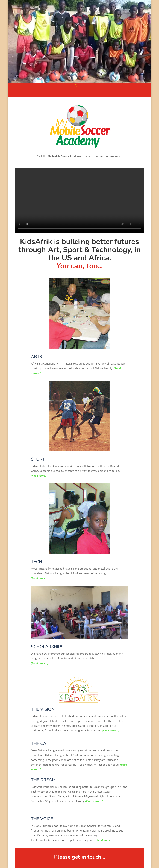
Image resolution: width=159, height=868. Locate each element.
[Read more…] (40, 475)
